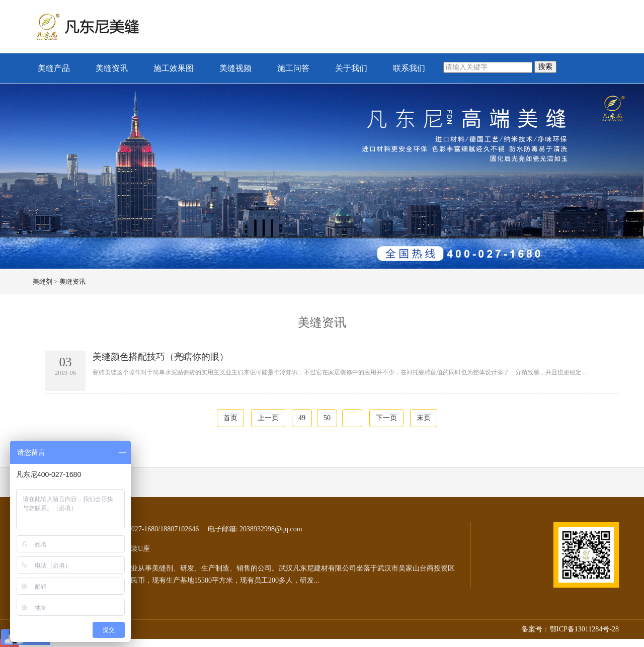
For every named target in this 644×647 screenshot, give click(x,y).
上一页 (268, 418)
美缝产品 (54, 68)
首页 (230, 418)
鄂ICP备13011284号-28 (584, 629)
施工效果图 (174, 68)
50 (327, 418)
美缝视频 (235, 68)
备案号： (535, 629)
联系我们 (409, 68)
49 (302, 418)
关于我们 (351, 68)
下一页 (386, 418)
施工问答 (293, 68)
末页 (424, 418)
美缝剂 (43, 281)
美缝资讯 (112, 68)
